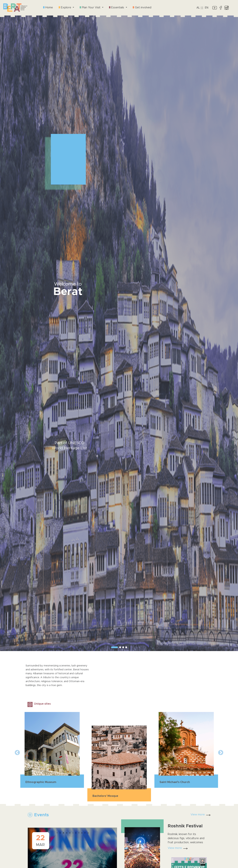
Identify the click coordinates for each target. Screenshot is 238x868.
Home (48, 8)
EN (207, 8)
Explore (65, 8)
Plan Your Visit (91, 8)
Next (221, 753)
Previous (17, 753)
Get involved (142, 8)
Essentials (117, 8)
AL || (200, 8)
